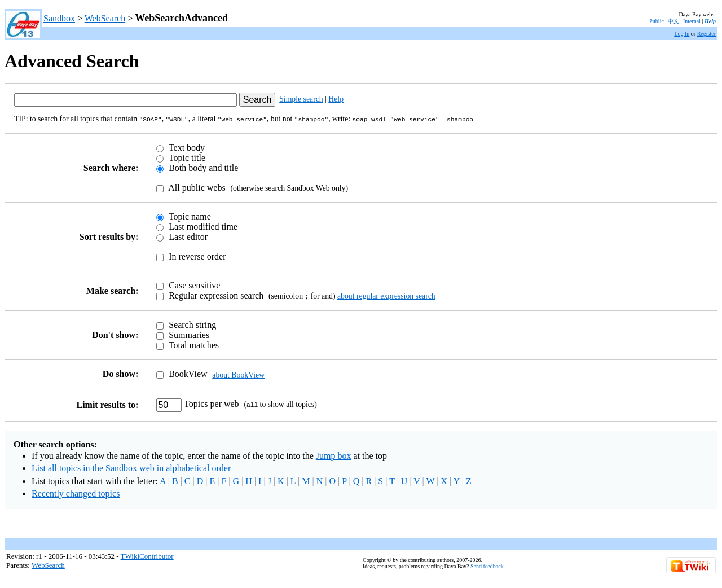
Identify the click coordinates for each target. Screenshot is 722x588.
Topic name (189, 215)
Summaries (188, 333)
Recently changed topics (76, 492)
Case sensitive (193, 284)
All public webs (196, 187)
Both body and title (202, 167)
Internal (692, 21)
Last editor (187, 236)
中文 (673, 21)
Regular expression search (215, 294)
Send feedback (487, 565)
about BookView (238, 373)
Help (710, 21)
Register (706, 34)
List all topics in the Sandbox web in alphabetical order (131, 466)
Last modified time (202, 225)
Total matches (193, 343)
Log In (682, 34)
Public (657, 21)
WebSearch (105, 18)
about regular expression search (386, 295)
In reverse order (196, 255)
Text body (186, 146)
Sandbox (59, 18)
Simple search (301, 99)
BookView (187, 372)
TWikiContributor (147, 554)
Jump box (334, 454)
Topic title (186, 157)
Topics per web (211, 402)
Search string (191, 323)
